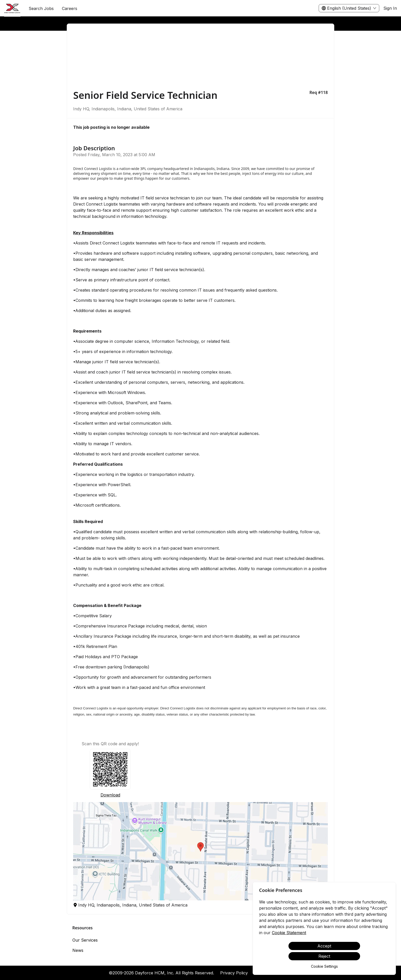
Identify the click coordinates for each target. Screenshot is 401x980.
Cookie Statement (289, 933)
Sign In (390, 8)
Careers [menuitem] (70, 8)
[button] (200, 851)
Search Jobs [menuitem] (41, 8)
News (78, 950)
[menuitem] (12, 8)
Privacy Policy (234, 973)
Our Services (85, 940)
